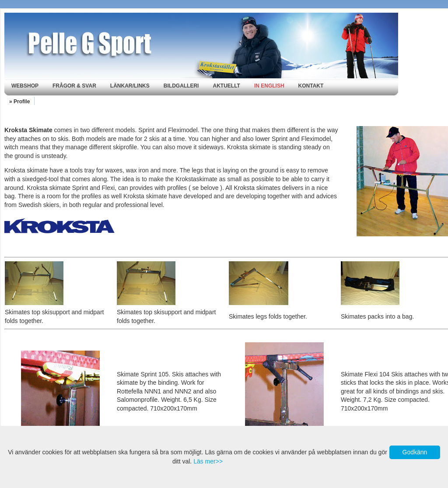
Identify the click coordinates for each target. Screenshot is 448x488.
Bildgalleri (181, 86)
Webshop (25, 86)
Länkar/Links (130, 86)
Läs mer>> (208, 461)
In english (269, 86)
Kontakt (311, 86)
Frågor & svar (74, 86)
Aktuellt (226, 86)
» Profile (19, 102)
